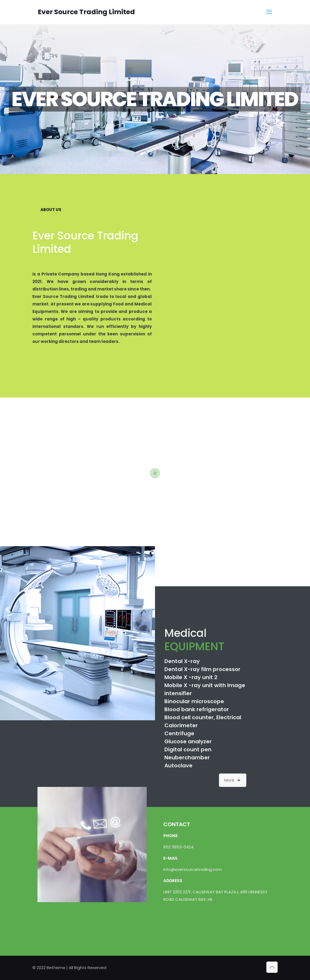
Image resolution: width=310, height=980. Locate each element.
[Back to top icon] (272, 967)
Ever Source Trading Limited (86, 12)
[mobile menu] (269, 12)
